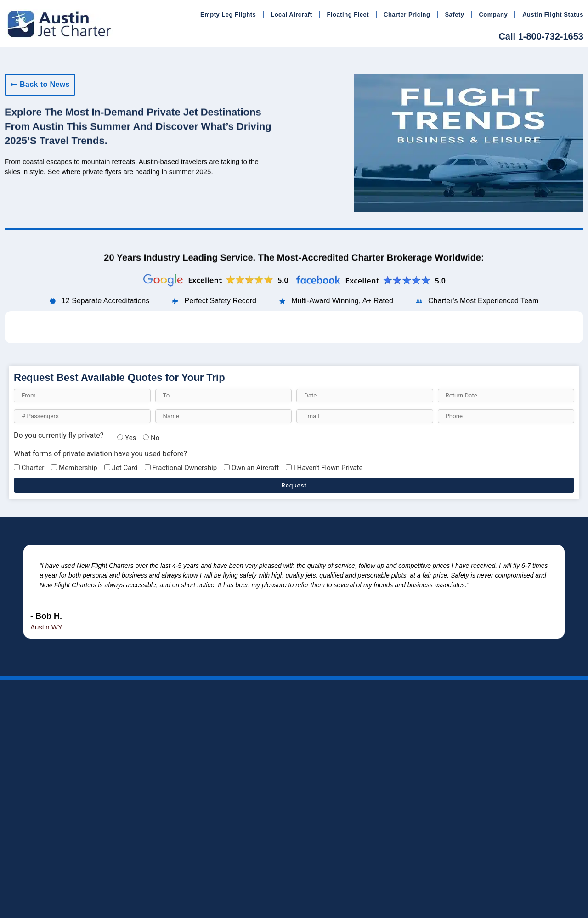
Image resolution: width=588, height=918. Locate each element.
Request (294, 485)
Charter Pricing (407, 14)
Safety (454, 14)
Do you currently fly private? (59, 436)
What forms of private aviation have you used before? (100, 454)
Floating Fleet (348, 14)
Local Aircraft (291, 14)
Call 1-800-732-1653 (541, 36)
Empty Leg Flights (228, 14)
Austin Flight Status (553, 14)
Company (493, 14)
